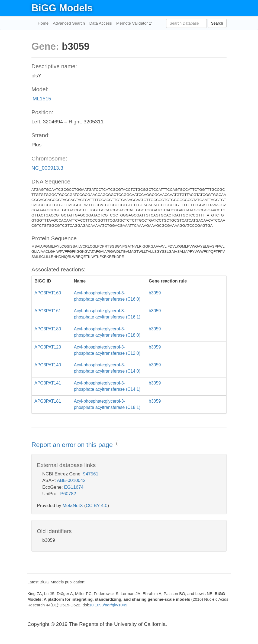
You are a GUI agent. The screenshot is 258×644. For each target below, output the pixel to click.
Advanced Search (69, 23)
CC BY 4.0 (96, 506)
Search (217, 23)
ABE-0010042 (71, 480)
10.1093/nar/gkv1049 (108, 605)
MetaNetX (73, 506)
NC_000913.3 (47, 168)
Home (43, 23)
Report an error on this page (73, 445)
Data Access (100, 23)
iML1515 (41, 99)
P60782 (68, 494)
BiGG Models (62, 8)
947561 (91, 474)
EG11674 (74, 487)
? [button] (116, 443)
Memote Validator (133, 23)
